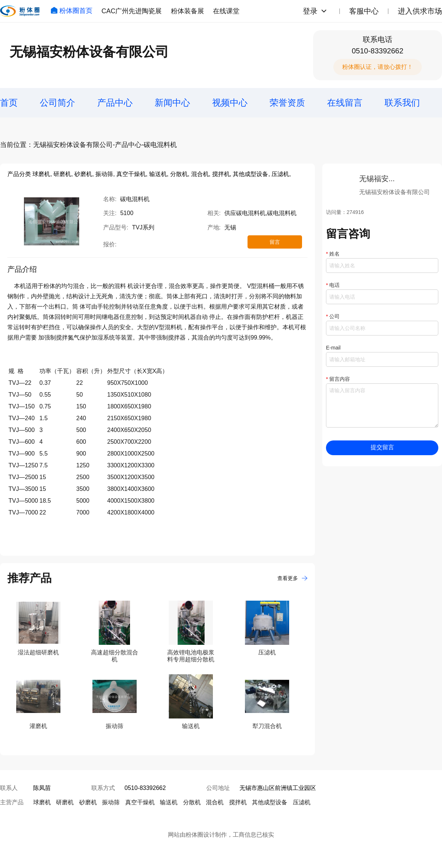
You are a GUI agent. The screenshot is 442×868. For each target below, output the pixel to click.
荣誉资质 (287, 103)
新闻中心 (172, 103)
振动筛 (111, 802)
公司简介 (57, 103)
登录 (310, 11)
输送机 (169, 802)
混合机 (215, 802)
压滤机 (302, 802)
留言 (275, 242)
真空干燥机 (140, 802)
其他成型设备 (270, 802)
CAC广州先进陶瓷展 (131, 11)
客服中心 (364, 11)
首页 (9, 103)
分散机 (192, 802)
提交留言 (382, 447)
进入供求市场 (420, 11)
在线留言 (345, 103)
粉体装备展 (187, 11)
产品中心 (115, 103)
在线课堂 (226, 11)
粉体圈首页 (71, 11)
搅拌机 (238, 802)
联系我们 (402, 103)
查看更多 (292, 578)
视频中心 (230, 103)
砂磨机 (88, 802)
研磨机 (65, 802)
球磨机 (42, 802)
